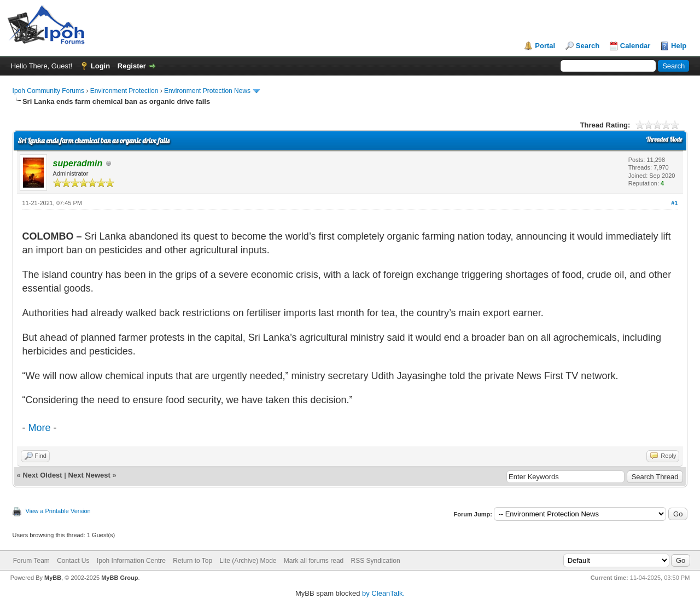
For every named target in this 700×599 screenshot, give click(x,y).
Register (132, 66)
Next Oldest (42, 475)
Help (679, 46)
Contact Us (73, 561)
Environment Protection (124, 91)
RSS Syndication (376, 561)
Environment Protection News (207, 91)
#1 (674, 203)
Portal (545, 46)
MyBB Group (119, 578)
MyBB (53, 578)
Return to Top (192, 561)
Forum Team (31, 561)
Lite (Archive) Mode (248, 561)
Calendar (635, 46)
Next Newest (89, 475)
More (40, 428)
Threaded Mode (664, 139)
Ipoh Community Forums (48, 91)
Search (588, 46)
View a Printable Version (58, 511)
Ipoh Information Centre (131, 561)
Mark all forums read (314, 561)
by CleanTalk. (383, 593)
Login (100, 66)
